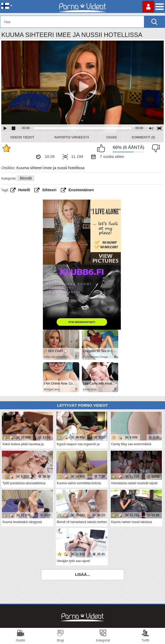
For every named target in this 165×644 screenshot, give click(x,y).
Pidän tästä (102, 148)
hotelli (24, 190)
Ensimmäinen (81, 190)
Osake (112, 137)
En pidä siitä (155, 148)
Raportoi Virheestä (72, 137)
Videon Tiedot (22, 137)
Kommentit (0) (143, 137)
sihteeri (49, 190)
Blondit (26, 178)
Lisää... (83, 574)
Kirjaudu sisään (148, 7)
